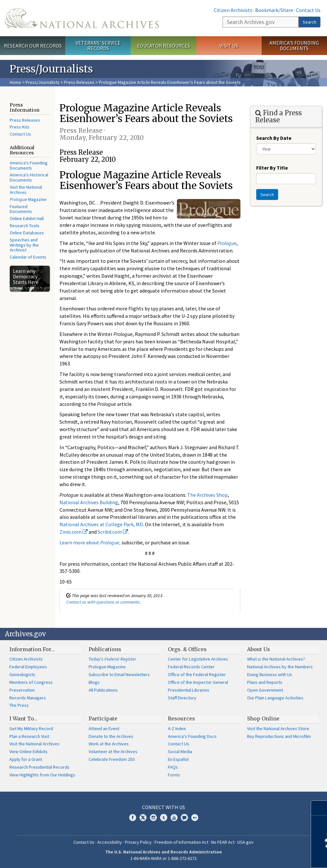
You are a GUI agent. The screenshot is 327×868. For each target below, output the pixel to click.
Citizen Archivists (233, 10)
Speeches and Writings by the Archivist (24, 245)
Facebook (133, 818)
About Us (259, 649)
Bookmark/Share (274, 10)
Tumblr (164, 818)
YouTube (174, 818)
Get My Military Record (31, 729)
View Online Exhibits (28, 751)
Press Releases (79, 82)
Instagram (153, 818)
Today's (112, 659)
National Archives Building (89, 502)
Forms (174, 775)
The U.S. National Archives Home (82, 18)
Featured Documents (21, 209)
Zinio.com (74, 532)
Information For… (32, 649)
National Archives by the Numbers (280, 667)
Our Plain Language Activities (275, 698)
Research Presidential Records (39, 767)
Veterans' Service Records (98, 45)
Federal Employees (28, 667)
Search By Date (274, 138)
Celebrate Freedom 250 (112, 759)
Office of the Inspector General (198, 682)
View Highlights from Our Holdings (42, 775)
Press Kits (20, 127)
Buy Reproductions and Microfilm (279, 736)
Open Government (265, 690)
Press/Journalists (43, 82)
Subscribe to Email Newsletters (119, 674)
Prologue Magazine (107, 667)
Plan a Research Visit (29, 736)
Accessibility (110, 842)
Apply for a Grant (26, 759)
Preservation (22, 690)
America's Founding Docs (192, 736)
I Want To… (23, 718)
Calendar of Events (28, 257)
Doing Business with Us (270, 674)
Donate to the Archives (111, 736)
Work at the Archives (109, 744)
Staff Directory (182, 698)
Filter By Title (272, 168)
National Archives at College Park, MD (101, 524)
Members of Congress (31, 682)
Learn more (269, 856)
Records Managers (28, 698)
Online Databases (27, 233)
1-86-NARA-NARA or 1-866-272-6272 (163, 858)
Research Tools (25, 226)
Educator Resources (164, 46)
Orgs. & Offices (187, 649)
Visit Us (229, 46)
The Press (19, 705)
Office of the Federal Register (197, 674)
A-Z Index (177, 729)
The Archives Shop (207, 495)
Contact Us (308, 10)
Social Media (180, 751)
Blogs (94, 682)
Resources (181, 718)
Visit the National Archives (26, 190)
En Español (178, 759)
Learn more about (90, 542)
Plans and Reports (265, 682)
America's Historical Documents (29, 177)
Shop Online (263, 718)
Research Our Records (33, 46)
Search (310, 22)
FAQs (173, 767)
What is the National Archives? (276, 659)
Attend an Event (104, 729)
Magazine (28, 199)
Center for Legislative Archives (198, 659)
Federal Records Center (191, 667)
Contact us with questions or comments (103, 602)
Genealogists (22, 674)
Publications (105, 649)
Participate (103, 718)
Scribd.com (113, 532)
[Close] (319, 808)
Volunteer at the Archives (113, 751)
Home (15, 82)
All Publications (103, 690)
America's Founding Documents (294, 45)
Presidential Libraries (189, 690)
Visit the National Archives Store (278, 729)
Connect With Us (163, 807)
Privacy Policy (138, 842)
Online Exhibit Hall (27, 218)
